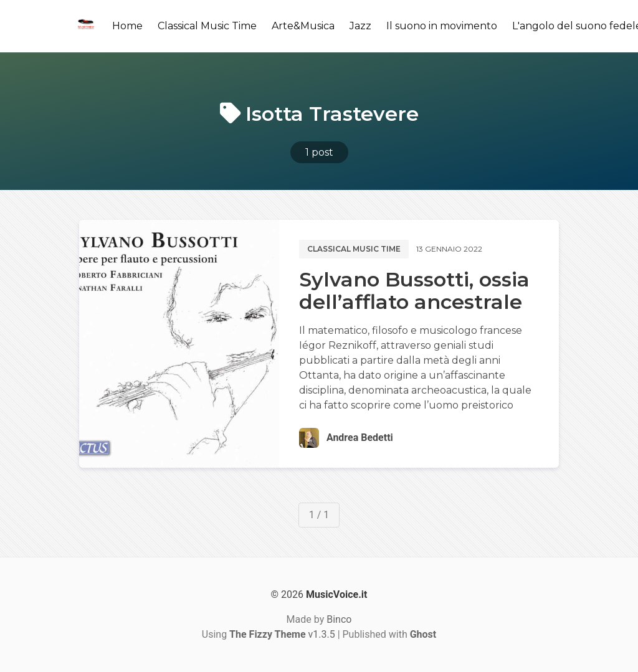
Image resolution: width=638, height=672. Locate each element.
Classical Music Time (207, 26)
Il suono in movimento (442, 26)
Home (127, 26)
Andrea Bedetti (360, 438)
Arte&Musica (303, 26)
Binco (339, 619)
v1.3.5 (282, 634)
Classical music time (354, 249)
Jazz (360, 26)
